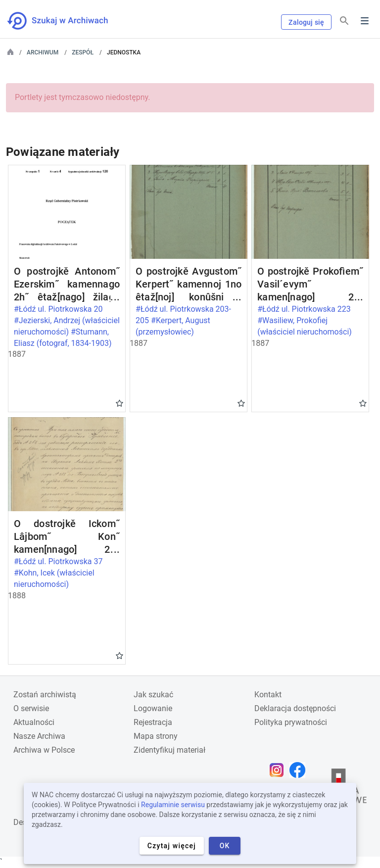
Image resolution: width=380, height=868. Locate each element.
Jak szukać (153, 695)
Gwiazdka (119, 403)
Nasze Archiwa (39, 736)
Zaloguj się (306, 22)
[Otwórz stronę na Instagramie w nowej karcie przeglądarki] (279, 770)
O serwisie (31, 708)
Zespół (83, 52)
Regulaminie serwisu (173, 805)
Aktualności (34, 722)
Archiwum (43, 52)
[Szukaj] (344, 21)
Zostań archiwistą (45, 695)
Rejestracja (153, 722)
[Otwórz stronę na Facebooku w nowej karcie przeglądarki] (300, 770)
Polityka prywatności (291, 722)
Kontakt (268, 695)
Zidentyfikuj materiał (169, 750)
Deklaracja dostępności (295, 708)
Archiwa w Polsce (44, 750)
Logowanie (153, 708)
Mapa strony (156, 736)
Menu (365, 21)
